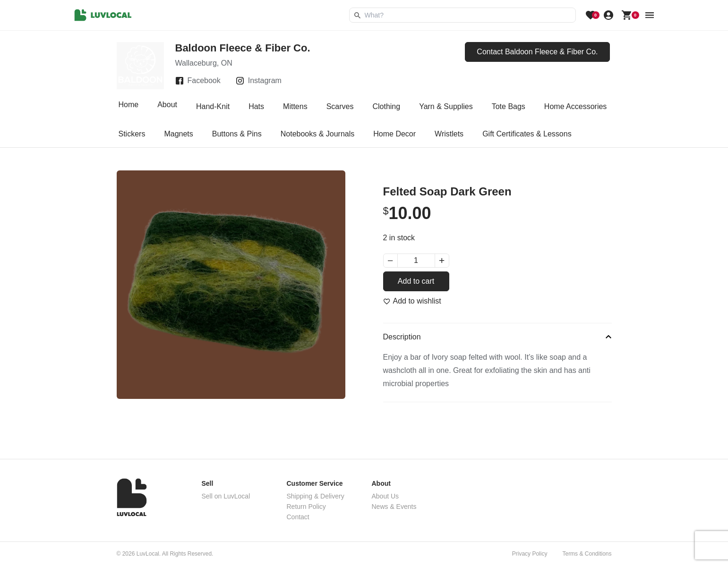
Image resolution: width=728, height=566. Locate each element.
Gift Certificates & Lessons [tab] (527, 134)
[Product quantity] (416, 261)
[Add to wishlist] (412, 301)
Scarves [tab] (340, 106)
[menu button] (650, 15)
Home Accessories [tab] (576, 106)
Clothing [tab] (386, 106)
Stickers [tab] (132, 134)
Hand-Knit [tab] (213, 106)
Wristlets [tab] (449, 134)
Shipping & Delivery (316, 496)
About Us (385, 496)
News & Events (394, 507)
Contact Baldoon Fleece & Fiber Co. (537, 52)
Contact (298, 517)
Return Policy (306, 507)
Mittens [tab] (295, 106)
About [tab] (167, 106)
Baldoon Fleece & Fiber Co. (243, 48)
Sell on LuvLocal (226, 496)
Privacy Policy (530, 554)
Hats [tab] (256, 106)
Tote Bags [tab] (509, 106)
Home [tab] (129, 106)
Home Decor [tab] (394, 134)
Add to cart (416, 281)
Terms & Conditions (587, 554)
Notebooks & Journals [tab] (318, 134)
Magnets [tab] (178, 134)
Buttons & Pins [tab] (237, 134)
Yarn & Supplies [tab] (446, 106)
